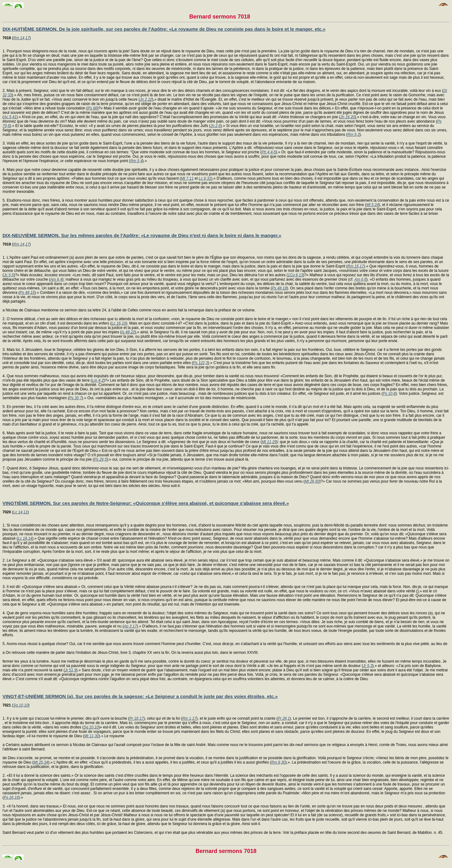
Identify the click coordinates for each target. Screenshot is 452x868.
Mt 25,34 (41, 762)
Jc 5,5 (9, 275)
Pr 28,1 (284, 718)
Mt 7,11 (187, 178)
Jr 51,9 (70, 670)
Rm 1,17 (189, 718)
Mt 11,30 (91, 736)
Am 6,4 (56, 279)
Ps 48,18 (279, 288)
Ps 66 (92, 108)
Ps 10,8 (389, 394)
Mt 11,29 (269, 442)
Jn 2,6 (215, 126)
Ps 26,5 (100, 459)
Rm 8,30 (278, 762)
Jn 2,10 (146, 99)
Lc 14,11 (20, 512)
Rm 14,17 (21, 38)
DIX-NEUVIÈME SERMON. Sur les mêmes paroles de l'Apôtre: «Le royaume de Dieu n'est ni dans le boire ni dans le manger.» (142, 235)
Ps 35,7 (75, 398)
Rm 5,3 (354, 135)
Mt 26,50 (312, 481)
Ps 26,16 (11, 797)
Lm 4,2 (98, 380)
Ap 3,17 (130, 626)
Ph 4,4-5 (269, 152)
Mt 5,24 (373, 205)
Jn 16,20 (347, 117)
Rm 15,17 (356, 266)
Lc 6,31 (205, 178)
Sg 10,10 (21, 705)
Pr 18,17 (136, 718)
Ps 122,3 (200, 363)
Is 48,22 (128, 332)
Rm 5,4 (136, 161)
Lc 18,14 (25, 538)
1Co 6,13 (296, 275)
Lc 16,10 (119, 323)
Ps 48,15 (27, 293)
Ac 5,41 (10, 117)
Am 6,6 (360, 279)
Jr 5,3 (368, 666)
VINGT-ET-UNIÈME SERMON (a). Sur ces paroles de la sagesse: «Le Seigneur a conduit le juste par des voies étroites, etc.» (140, 696)
